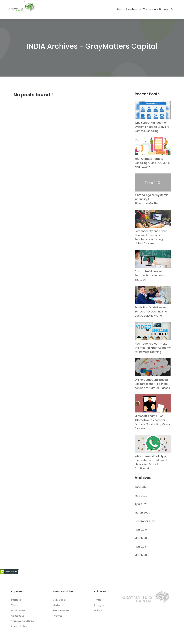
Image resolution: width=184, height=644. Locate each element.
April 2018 (141, 547)
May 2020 (141, 496)
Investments (133, 9)
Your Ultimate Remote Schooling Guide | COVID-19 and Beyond (152, 163)
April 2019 (141, 530)
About (120, 9)
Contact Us (18, 616)
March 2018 (142, 555)
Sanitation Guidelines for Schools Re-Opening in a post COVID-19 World (151, 312)
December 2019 (145, 521)
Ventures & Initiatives (156, 9)
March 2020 (142, 513)
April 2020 (141, 504)
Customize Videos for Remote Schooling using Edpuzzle (150, 275)
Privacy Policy (19, 626)
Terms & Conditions (22, 621)
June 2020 (141, 487)
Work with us (19, 610)
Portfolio (16, 600)
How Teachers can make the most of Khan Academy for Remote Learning (153, 348)
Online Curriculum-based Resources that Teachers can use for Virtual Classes (152, 384)
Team (15, 605)
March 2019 (142, 538)
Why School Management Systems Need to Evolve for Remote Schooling (153, 127)
